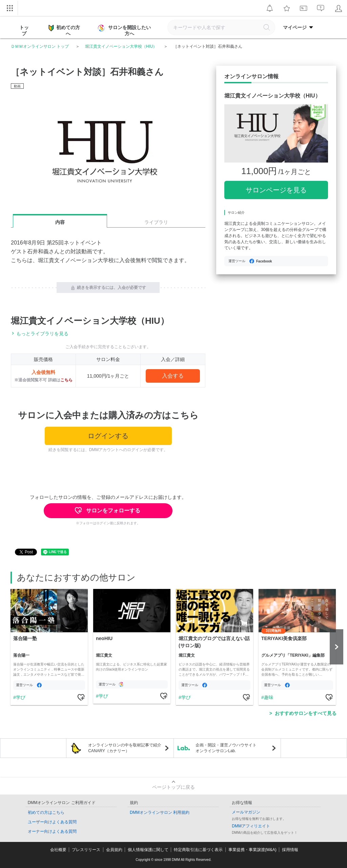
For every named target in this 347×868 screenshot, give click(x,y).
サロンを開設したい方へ (125, 30)
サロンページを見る (276, 190)
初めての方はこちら (46, 812)
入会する (173, 376)
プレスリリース (86, 850)
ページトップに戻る (173, 787)
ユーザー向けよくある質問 (52, 822)
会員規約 (114, 850)
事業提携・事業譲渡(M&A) (252, 850)
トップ (24, 30)
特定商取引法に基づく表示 (198, 850)
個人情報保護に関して (148, 850)
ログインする (108, 436)
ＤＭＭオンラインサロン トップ (40, 46)
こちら (66, 380)
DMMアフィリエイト (251, 826)
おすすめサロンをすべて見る (306, 713)
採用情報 (290, 850)
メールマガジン (246, 812)
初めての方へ (64, 30)
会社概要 (58, 850)
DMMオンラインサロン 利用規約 (160, 812)
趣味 (269, 697)
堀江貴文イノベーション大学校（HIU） (121, 46)
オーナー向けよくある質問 (52, 831)
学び (21, 697)
